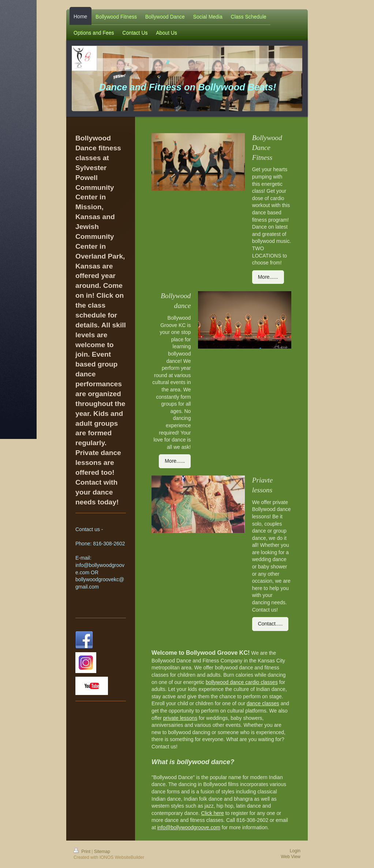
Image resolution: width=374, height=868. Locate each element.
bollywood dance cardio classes (242, 682)
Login (295, 851)
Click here (213, 813)
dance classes (263, 703)
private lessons (180, 718)
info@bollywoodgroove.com (189, 827)
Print (83, 852)
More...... (268, 277)
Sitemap (102, 852)
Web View (291, 857)
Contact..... (270, 624)
